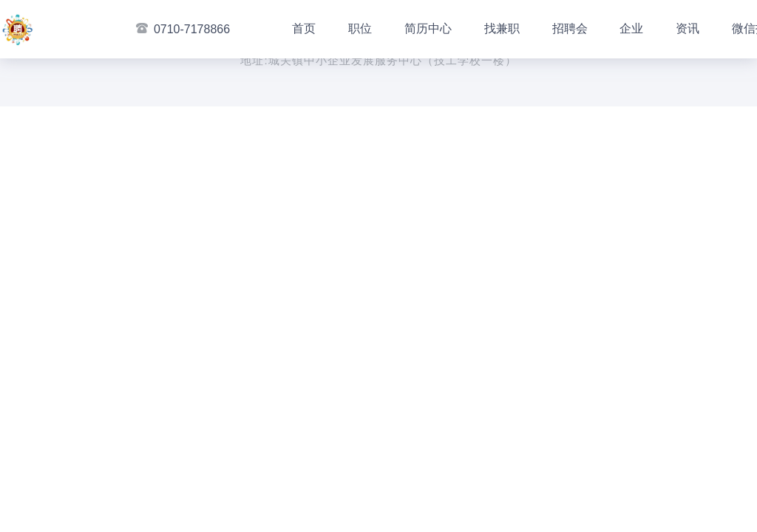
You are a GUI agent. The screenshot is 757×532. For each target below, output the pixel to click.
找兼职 (502, 28)
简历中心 (428, 28)
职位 (360, 28)
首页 (304, 28)
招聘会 (570, 28)
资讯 (688, 28)
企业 (631, 28)
